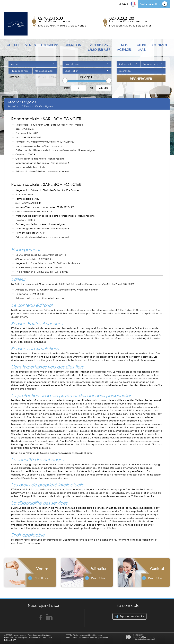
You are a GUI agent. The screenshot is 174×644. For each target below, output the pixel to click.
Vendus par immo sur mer (99, 47)
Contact (160, 45)
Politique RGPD (10, 640)
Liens (44, 638)
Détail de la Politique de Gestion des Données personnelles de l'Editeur (52, 453)
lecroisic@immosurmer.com (55, 21)
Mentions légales (21, 638)
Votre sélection (150, 4)
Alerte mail (142, 47)
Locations (50, 45)
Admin (50, 638)
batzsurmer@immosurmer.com (128, 21)
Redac (28, 106)
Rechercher (141, 79)
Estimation (72, 45)
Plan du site (9, 638)
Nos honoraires (35, 638)
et (91, 88)
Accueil (13, 45)
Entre (66, 88)
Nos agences (124, 47)
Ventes (31, 45)
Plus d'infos (38, 578)
